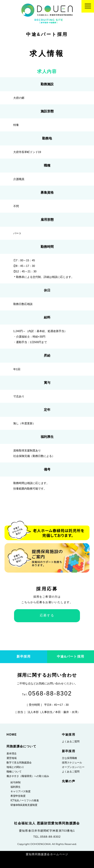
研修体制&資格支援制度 (24, 805)
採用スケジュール (72, 763)
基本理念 (12, 754)
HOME (12, 735)
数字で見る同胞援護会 (19, 763)
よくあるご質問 (71, 741)
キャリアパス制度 (21, 791)
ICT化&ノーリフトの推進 (25, 800)
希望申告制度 (18, 796)
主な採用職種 (69, 758)
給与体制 (16, 782)
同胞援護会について (21, 746)
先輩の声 (69, 781)
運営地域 (12, 758)
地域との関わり (15, 767)
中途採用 (69, 735)
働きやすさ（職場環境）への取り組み (28, 776)
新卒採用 (69, 751)
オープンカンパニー (73, 767)
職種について (14, 772)
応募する (47, 615)
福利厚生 (16, 787)
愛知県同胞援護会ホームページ (47, 854)
